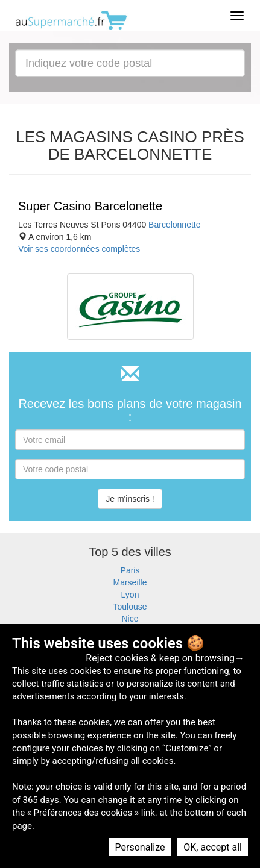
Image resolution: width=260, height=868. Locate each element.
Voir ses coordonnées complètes (79, 249)
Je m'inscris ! (130, 499)
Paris (130, 570)
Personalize (140, 847)
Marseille (130, 582)
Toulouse (130, 607)
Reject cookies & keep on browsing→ (165, 658)
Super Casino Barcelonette (90, 206)
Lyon (130, 595)
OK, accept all (213, 847)
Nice (130, 619)
